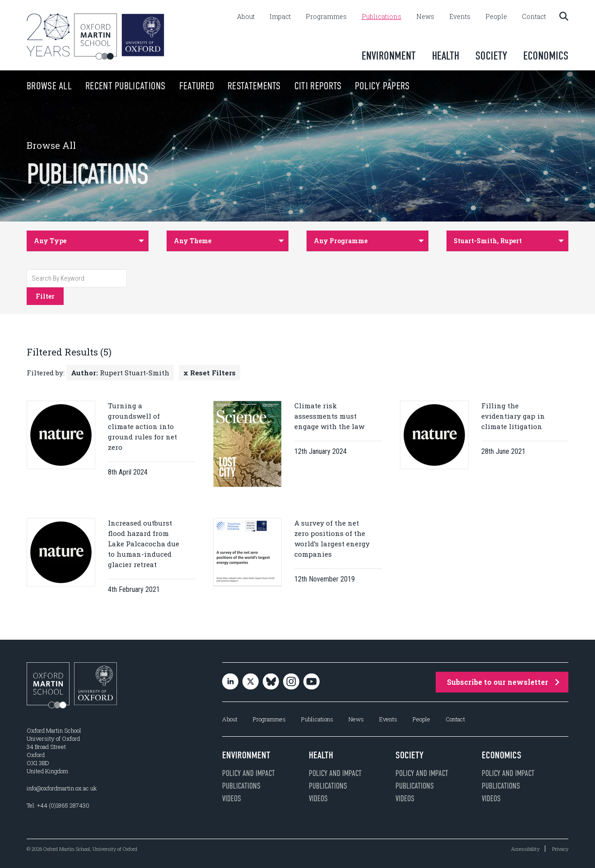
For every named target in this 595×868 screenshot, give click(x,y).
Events (460, 17)
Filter (45, 296)
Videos (232, 799)
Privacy (560, 849)
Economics (546, 56)
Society (491, 56)
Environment (389, 56)
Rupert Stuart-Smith (120, 373)
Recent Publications (108, 86)
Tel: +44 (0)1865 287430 (58, 805)
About (246, 17)
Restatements (237, 86)
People (496, 17)
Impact (280, 17)
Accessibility (525, 849)
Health (446, 56)
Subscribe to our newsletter (503, 682)
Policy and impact (249, 773)
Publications (381, 17)
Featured (179, 86)
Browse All (32, 86)
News (425, 17)
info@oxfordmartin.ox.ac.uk (62, 788)
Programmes (326, 17)
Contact (534, 17)
